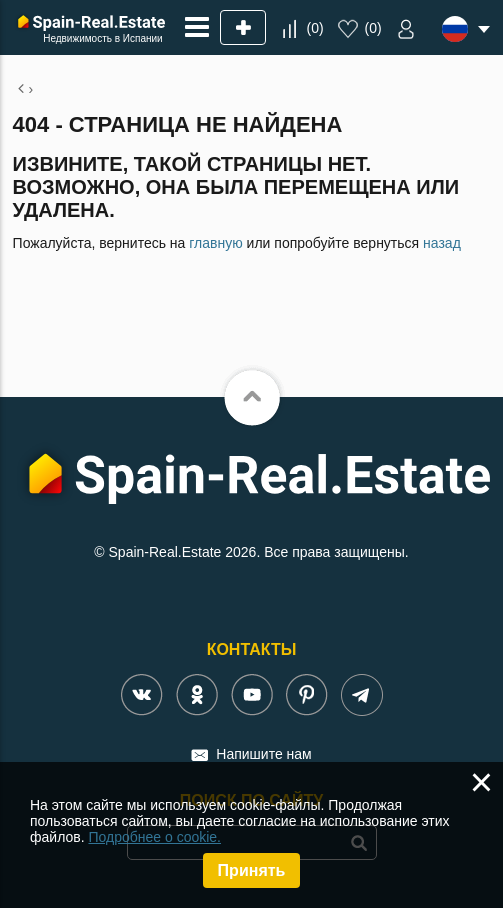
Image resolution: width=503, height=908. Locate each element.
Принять (252, 870)
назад (442, 243)
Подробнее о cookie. (154, 837)
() (315, 28)
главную (215, 243)
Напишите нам (263, 754)
